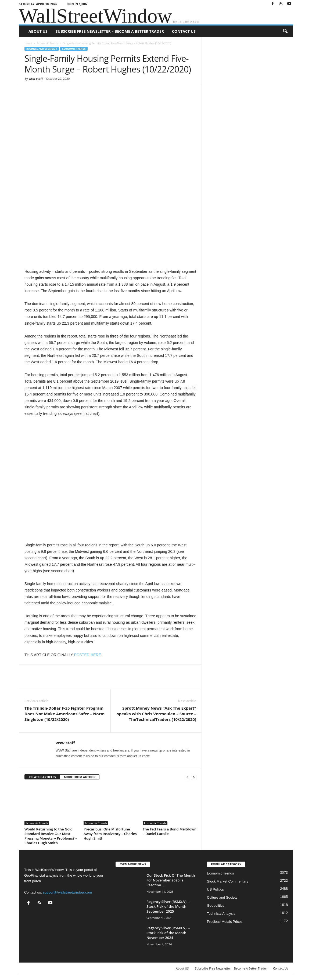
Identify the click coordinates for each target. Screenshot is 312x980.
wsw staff (36, 79)
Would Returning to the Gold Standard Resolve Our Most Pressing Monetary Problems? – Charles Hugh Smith (51, 836)
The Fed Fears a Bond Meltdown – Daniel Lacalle (170, 831)
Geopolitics (216, 905)
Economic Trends (48, 43)
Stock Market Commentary (228, 881)
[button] (285, 31)
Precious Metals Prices (225, 922)
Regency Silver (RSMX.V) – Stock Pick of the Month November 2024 (168, 933)
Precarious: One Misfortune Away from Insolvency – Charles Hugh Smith (110, 834)
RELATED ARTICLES (42, 777)
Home (28, 43)
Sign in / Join (77, 4)
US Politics (215, 889)
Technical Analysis (221, 914)
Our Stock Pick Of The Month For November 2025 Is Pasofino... (171, 880)
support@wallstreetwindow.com (67, 892)
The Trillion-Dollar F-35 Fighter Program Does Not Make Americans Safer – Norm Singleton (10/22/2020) (64, 714)
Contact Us (184, 31)
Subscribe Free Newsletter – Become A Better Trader (110, 31)
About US (38, 31)
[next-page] (194, 777)
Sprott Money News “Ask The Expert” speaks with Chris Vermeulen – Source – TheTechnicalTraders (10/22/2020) (157, 714)
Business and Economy (42, 49)
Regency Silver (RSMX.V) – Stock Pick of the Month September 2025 (168, 906)
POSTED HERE (87, 655)
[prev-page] (187, 777)
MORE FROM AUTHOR (80, 777)
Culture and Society (222, 897)
